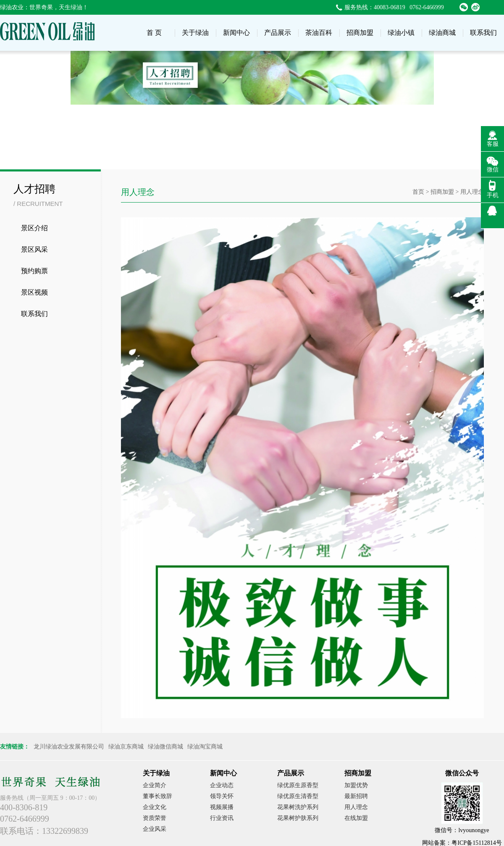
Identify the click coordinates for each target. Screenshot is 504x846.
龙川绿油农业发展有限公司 (69, 747)
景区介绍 (34, 228)
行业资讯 (222, 818)
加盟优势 (356, 785)
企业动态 (222, 785)
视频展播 (222, 807)
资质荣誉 (155, 818)
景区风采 (34, 249)
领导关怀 (222, 796)
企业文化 (155, 807)
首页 (418, 192)
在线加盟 (356, 818)
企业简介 (155, 785)
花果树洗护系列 (298, 807)
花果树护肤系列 (298, 818)
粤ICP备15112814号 (476, 843)
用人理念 (356, 807)
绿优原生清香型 (298, 796)
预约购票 (34, 271)
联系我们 (34, 314)
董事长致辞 (157, 796)
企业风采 (155, 829)
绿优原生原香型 (298, 785)
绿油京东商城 (126, 747)
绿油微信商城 (165, 747)
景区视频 (34, 292)
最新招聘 (356, 796)
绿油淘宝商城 (205, 747)
